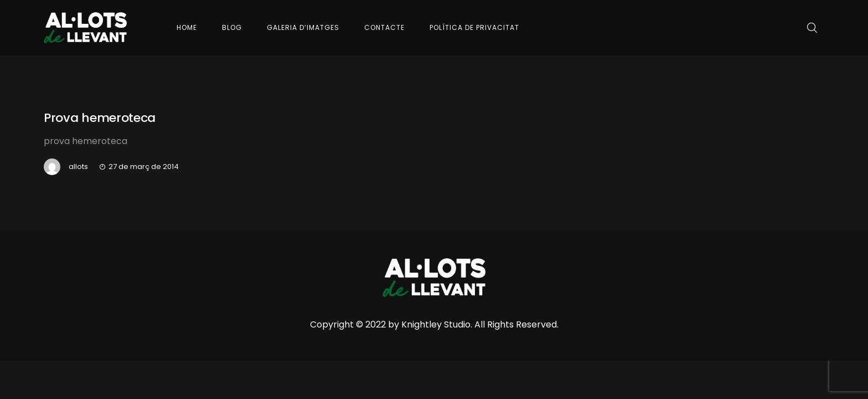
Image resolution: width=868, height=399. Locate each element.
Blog (232, 27)
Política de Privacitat (474, 27)
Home (187, 27)
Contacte (384, 27)
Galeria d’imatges (303, 27)
